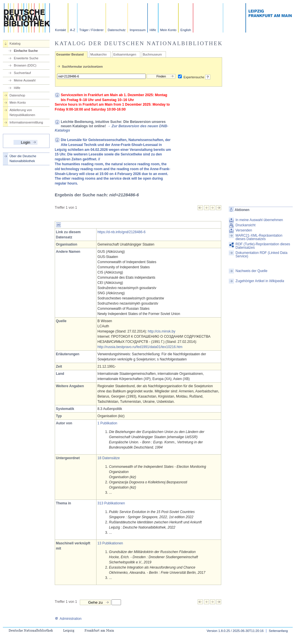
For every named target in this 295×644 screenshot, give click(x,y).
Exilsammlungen (125, 54)
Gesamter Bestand (70, 54)
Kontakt (60, 30)
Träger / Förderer (91, 30)
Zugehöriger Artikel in (260, 281)
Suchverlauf (22, 73)
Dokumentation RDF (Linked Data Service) (261, 254)
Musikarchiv (98, 54)
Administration (68, 619)
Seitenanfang (278, 631)
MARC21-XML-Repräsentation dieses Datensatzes (259, 237)
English (186, 30)
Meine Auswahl (25, 80)
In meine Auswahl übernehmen (259, 220)
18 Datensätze (108, 458)
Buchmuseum (152, 54)
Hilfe (153, 30)
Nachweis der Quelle (251, 271)
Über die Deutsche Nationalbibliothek (23, 158)
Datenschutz (117, 30)
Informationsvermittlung (26, 122)
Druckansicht (245, 225)
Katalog (15, 43)
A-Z (73, 30)
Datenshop (17, 95)
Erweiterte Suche (26, 58)
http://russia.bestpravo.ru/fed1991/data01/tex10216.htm (140, 347)
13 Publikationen (110, 543)
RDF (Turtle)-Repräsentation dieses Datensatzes (263, 246)
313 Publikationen (111, 503)
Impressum (138, 30)
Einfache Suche (26, 51)
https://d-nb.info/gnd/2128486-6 (121, 232)
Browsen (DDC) (25, 65)
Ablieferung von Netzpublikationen (22, 112)
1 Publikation (107, 423)
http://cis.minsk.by (161, 331)
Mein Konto (168, 30)
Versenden (244, 230)
